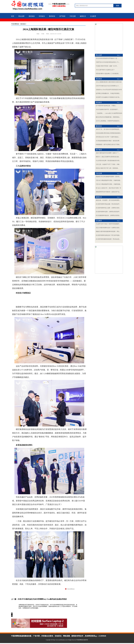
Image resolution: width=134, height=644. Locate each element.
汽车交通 (73, 16)
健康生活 (83, 16)
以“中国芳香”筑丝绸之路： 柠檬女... (106, 106)
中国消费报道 (15, 24)
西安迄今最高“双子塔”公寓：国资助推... (107, 168)
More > (119, 55)
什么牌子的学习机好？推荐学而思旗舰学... (108, 224)
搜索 (118, 6)
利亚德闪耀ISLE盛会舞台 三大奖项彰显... (108, 74)
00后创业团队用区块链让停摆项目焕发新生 (108, 133)
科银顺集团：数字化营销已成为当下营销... (108, 145)
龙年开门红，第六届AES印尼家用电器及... (108, 129)
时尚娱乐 (42, 16)
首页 (13, 16)
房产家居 (62, 16)
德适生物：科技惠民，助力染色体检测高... (108, 200)
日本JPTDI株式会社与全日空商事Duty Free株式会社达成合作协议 (42, 599)
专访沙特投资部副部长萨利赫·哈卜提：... (108, 58)
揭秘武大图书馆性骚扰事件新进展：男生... (108, 231)
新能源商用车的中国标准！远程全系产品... (108, 192)
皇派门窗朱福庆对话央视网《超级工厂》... (108, 153)
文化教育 (93, 16)
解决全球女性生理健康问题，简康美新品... (108, 117)
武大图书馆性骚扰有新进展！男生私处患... (108, 239)
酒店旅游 (32, 16)
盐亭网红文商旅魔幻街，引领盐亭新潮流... (108, 93)
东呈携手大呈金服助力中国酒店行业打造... (108, 97)
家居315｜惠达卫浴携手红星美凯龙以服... (108, 157)
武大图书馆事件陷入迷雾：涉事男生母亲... (108, 208)
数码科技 (52, 16)
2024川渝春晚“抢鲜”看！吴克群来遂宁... (107, 109)
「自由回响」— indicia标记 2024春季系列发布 (109, 113)
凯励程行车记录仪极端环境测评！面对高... (108, 177)
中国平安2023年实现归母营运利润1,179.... (108, 62)
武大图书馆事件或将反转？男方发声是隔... (108, 235)
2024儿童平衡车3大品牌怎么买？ (105, 70)
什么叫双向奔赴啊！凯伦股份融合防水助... (108, 161)
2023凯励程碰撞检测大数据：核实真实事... (108, 141)
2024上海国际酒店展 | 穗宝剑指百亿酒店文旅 (109, 82)
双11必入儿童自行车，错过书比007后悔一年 (109, 188)
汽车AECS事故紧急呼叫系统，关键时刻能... (108, 180)
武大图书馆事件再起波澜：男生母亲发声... (108, 204)
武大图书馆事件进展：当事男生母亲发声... (108, 212)
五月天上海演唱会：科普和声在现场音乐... (108, 121)
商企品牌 (21, 16)
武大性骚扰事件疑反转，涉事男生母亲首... (108, 215)
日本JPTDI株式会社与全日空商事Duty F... (108, 86)
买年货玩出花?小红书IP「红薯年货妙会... (108, 137)
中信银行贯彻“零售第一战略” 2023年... (107, 66)
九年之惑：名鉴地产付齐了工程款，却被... (108, 164)
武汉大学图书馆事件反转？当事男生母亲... (108, 228)
